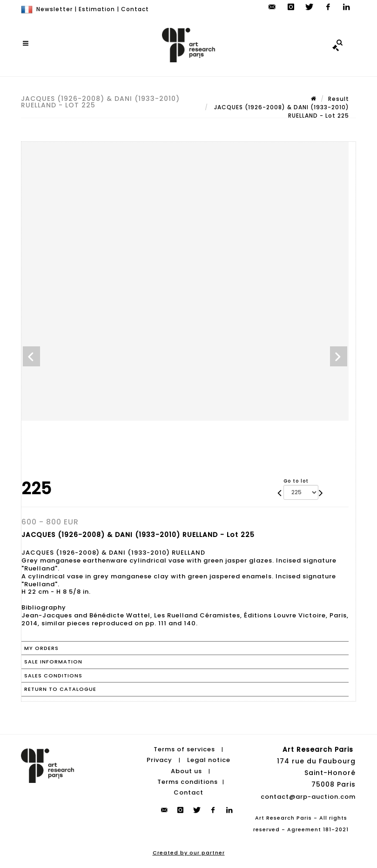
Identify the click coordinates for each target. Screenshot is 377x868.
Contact (135, 9)
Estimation (97, 9)
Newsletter (54, 9)
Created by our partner (189, 853)
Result (339, 99)
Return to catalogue (60, 689)
